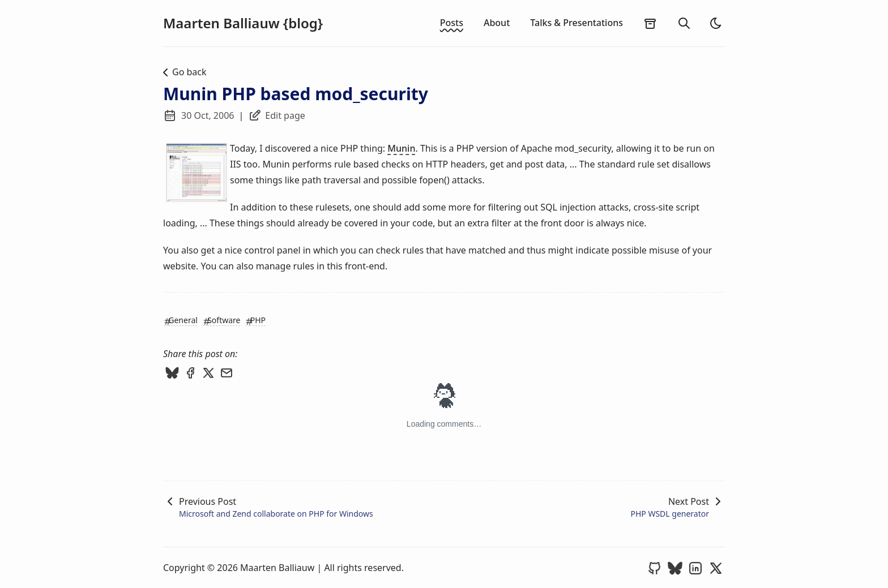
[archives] (650, 23)
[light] (716, 23)
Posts (452, 23)
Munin (401, 148)
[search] (684, 23)
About (497, 23)
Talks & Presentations (577, 23)
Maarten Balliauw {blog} (243, 23)
